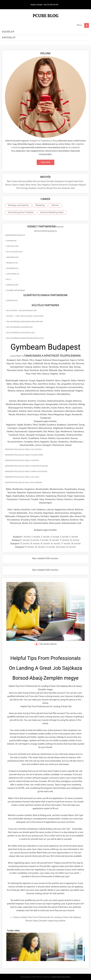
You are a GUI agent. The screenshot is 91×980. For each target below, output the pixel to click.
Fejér (76, 181)
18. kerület (76, 544)
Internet (55, 205)
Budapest (60, 181)
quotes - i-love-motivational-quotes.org (25, 316)
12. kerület (74, 540)
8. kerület (35, 540)
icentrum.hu (12, 300)
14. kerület (35, 544)
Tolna (55, 188)
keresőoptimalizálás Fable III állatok (22, 477)
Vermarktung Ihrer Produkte (21, 212)
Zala (73, 188)
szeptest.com (12, 246)
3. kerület (45, 537)
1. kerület (26, 537)
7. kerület (25, 540)
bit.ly (9, 279)
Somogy (25, 188)
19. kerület (29, 547)
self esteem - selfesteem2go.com (21, 311)
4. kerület (55, 537)
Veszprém (66, 188)
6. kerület (74, 537)
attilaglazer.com (14, 252)
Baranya (23, 181)
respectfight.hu (17, 356)
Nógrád (82, 185)
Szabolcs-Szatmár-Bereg (41, 188)
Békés (30, 181)
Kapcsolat (9, 38)
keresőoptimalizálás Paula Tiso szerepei (24, 482)
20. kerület (40, 547)
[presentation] (80, 947)
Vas (60, 188)
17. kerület (66, 544)
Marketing (40, 205)
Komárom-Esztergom (69, 185)
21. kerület (50, 547)
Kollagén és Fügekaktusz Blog (43, 141)
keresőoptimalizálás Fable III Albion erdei (24, 455)
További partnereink (16, 290)
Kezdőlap (8, 32)
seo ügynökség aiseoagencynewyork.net (25, 322)
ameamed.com (12, 257)
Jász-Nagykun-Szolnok (48, 185)
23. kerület (71, 547)
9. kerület (44, 540)
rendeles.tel (12, 263)
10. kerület (54, 540)
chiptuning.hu (13, 274)
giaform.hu (11, 241)
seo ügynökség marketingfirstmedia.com (25, 338)
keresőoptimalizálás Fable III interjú (22, 460)
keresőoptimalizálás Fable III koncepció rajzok (27, 466)
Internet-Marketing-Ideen (52, 212)
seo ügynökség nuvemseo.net (20, 327)
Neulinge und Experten (18, 205)
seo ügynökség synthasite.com (20, 333)
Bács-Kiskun (13, 181)
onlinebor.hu (12, 268)
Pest (19, 188)
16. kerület (56, 544)
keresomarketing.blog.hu (46, 231)
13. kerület (24, 544)
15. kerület (45, 544)
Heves (34, 185)
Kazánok (60, 227)
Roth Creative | (54, 977)
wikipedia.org (12, 285)
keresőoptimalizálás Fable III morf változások (26, 471)
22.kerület (60, 547)
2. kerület (36, 537)
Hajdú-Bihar (25, 185)
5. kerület (64, 537)
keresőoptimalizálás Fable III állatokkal (24, 449)
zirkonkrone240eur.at (15, 235)
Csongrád (69, 181)
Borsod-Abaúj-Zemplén (44, 181)
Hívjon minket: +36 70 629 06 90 (44, 5)
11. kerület (64, 540)
